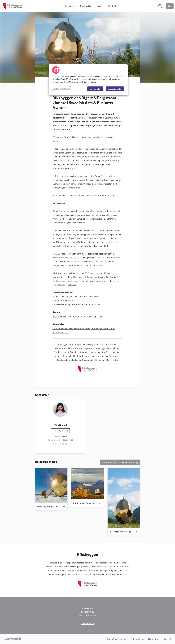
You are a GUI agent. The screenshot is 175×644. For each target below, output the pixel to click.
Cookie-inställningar (62, 89)
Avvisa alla (95, 89)
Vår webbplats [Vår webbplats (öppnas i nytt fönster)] (87, 623)
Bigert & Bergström (81, 329)
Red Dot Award (71, 258)
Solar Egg (95, 329)
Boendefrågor (74, 316)
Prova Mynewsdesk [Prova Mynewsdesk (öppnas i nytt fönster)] (116, 639)
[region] (88, 80)
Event (100, 6)
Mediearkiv (85, 6)
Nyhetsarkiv (68, 6)
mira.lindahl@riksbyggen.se (60, 440)
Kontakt (112, 6)
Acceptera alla (115, 89)
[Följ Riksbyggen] (170, 6)
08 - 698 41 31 (60, 444)
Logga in (168, 639)
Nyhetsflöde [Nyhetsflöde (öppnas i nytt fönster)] (154, 639)
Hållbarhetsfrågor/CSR (91, 316)
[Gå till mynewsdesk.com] (13, 639)
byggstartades (72, 281)
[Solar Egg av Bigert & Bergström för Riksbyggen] (51, 485)
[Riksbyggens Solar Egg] (88, 484)
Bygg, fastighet (60, 316)
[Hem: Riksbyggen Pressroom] (12, 6)
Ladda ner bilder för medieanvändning (120, 462)
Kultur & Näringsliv (62, 329)
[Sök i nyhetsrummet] (160, 6)
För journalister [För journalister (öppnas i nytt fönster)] (137, 639)
